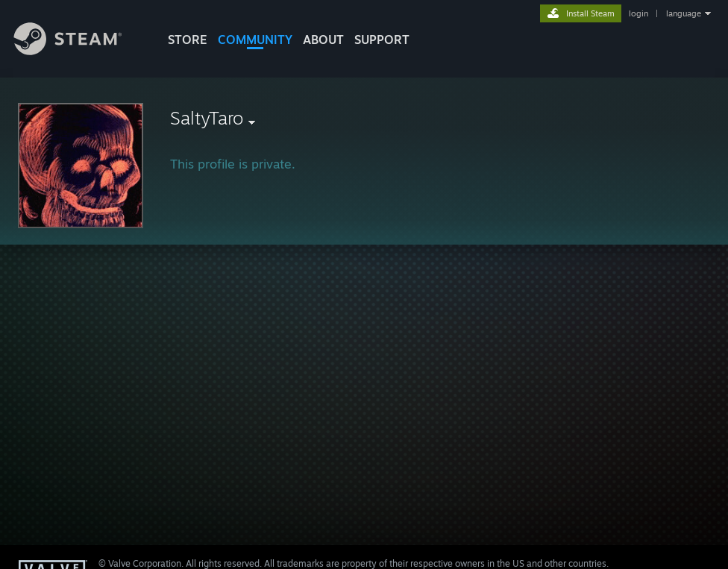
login (638, 13)
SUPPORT (382, 40)
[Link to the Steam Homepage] (79, 51)
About (323, 40)
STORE (188, 40)
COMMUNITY (255, 40)
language (684, 13)
